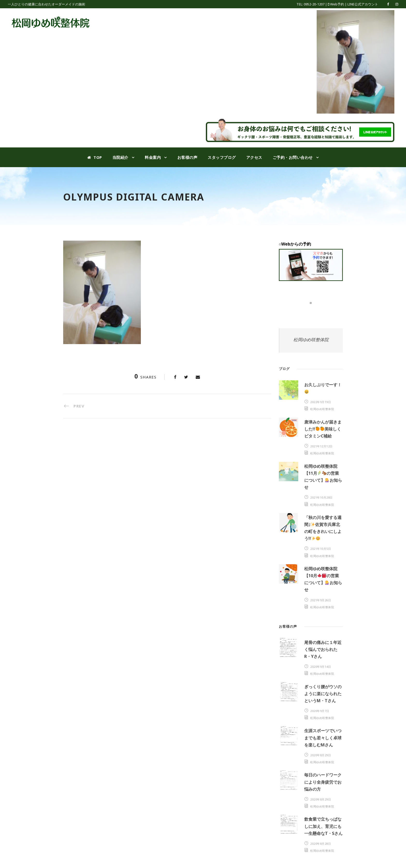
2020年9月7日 (320, 711)
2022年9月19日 (321, 402)
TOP (95, 157)
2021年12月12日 (321, 446)
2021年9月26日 (321, 600)
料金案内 (153, 157)
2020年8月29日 (321, 755)
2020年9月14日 (321, 667)
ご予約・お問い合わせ (293, 157)
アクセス (254, 157)
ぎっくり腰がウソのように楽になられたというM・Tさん (323, 694)
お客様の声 (187, 157)
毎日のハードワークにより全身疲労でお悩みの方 (323, 782)
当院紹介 (120, 157)
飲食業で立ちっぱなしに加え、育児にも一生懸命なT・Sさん (323, 826)
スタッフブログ (222, 157)
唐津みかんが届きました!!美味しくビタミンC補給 (323, 429)
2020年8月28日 (321, 844)
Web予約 (337, 4)
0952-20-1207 (314, 4)
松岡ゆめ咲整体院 (311, 340)
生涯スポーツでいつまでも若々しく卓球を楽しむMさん (323, 738)
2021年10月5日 (321, 549)
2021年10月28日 (321, 497)
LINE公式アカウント (363, 4)
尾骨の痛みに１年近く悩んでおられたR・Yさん (323, 649)
